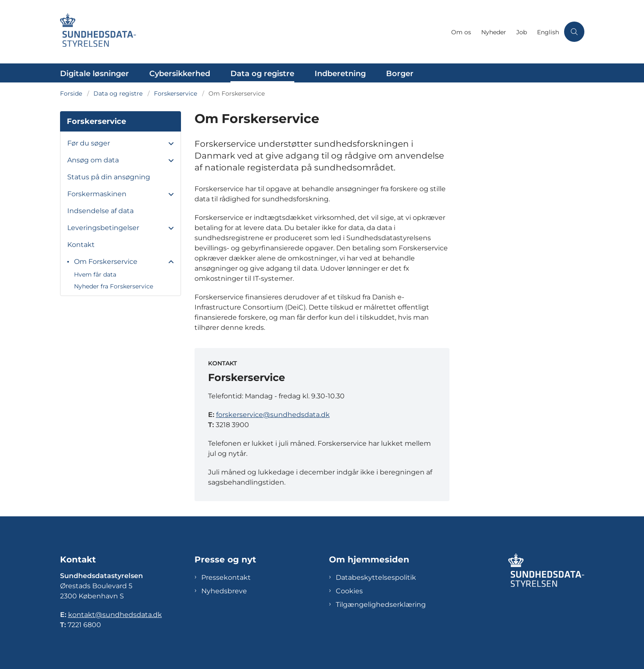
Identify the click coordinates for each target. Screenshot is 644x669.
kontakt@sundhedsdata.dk (115, 615)
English (548, 32)
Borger (400, 74)
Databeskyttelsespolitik (376, 577)
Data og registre (262, 74)
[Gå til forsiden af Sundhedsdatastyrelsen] (253, 32)
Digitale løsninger (95, 74)
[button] (169, 144)
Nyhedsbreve (224, 591)
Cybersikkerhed (180, 74)
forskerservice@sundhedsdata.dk (273, 415)
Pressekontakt (226, 577)
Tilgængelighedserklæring (381, 605)
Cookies (349, 591)
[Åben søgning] (574, 32)
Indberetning (340, 74)
